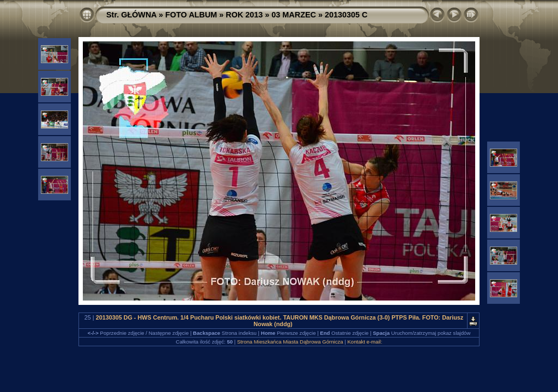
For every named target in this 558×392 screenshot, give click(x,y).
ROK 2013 (244, 15)
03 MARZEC (294, 15)
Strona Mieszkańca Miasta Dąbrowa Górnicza (290, 342)
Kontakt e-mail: (365, 342)
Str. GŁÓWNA (131, 15)
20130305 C (346, 15)
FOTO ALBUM (191, 15)
